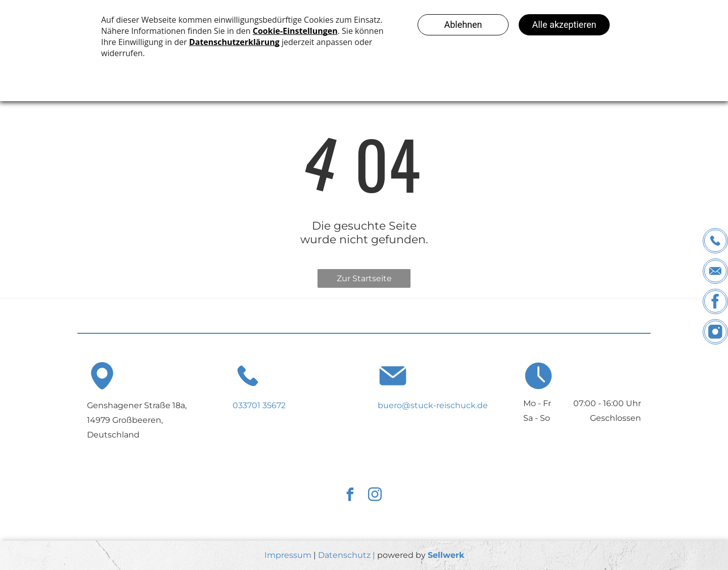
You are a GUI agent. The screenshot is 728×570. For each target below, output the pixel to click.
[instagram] (375, 496)
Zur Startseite (364, 278)
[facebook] (350, 496)
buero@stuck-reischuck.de (433, 405)
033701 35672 (259, 405)
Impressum (288, 555)
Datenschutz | (347, 555)
